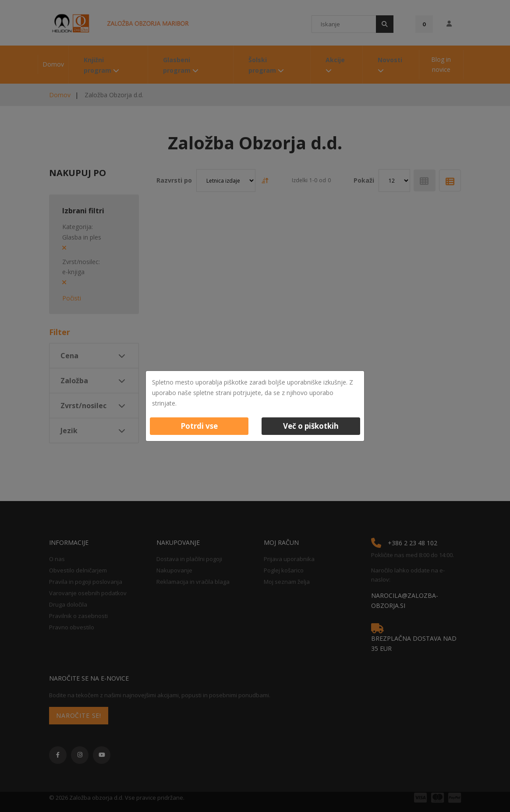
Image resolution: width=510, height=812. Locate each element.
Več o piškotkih (311, 426)
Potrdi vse (199, 426)
